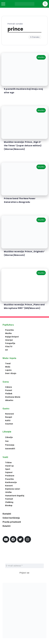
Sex (7, 441)
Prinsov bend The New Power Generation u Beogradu (20, 200)
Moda (8, 367)
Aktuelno (9, 400)
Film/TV (9, 347)
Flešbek (9, 394)
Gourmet (9, 424)
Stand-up (9, 466)
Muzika (8, 333)
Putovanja (10, 445)
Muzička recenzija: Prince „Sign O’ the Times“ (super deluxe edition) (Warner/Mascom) (23, 146)
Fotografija (10, 343)
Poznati (9, 390)
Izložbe (8, 492)
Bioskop (9, 505)
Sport (8, 469)
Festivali (9, 499)
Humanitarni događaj (15, 496)
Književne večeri (13, 489)
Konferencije (11, 482)
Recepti (9, 417)
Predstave (10, 476)
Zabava (9, 387)
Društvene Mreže (13, 397)
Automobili (10, 449)
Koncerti (9, 486)
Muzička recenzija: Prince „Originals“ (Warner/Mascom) (24, 253)
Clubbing (9, 502)
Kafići (8, 420)
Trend (8, 363)
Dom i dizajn (11, 373)
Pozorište (10, 330)
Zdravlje (9, 437)
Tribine (8, 463)
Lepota (8, 370)
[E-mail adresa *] (24, 566)
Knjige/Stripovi (12, 337)
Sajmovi (9, 472)
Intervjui (9, 340)
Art (7, 350)
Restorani (10, 414)
